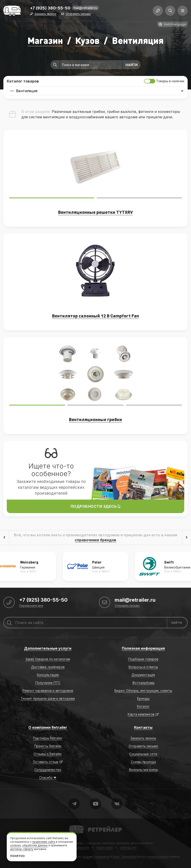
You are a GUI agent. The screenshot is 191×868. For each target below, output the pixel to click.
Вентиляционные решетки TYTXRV (95, 212)
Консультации (48, 675)
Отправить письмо (78, 14)
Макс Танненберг (125, 857)
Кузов (87, 40)
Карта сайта (105, 848)
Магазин (45, 40)
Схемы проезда (143, 762)
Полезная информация (143, 648)
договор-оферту (22, 849)
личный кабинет (158, 857)
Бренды (143, 698)
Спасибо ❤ (48, 778)
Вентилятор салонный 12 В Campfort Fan (95, 316)
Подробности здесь (96, 506)
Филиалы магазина (143, 770)
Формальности (79, 848)
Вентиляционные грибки (95, 419)
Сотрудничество (48, 770)
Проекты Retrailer (48, 746)
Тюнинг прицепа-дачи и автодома (48, 698)
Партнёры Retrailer (48, 738)
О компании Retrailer (48, 727)
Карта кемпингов (141, 714)
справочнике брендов (95, 540)
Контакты (143, 727)
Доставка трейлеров (48, 667)
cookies (16, 845)
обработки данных (35, 845)
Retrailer (75, 825)
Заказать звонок (45, 14)
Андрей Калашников (96, 857)
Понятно (17, 856)
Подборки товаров (143, 659)
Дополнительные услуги (48, 648)
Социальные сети (143, 754)
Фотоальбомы (143, 683)
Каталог (143, 706)
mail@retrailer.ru (85, 8)
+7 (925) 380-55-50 (50, 8)
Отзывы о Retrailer (48, 754)
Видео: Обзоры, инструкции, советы (143, 691)
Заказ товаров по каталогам (48, 659)
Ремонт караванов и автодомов (48, 691)
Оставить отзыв (46, 762)
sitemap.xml (128, 848)
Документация (143, 675)
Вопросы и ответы (143, 667)
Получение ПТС (48, 683)
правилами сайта (44, 842)
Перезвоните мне (31, 606)
